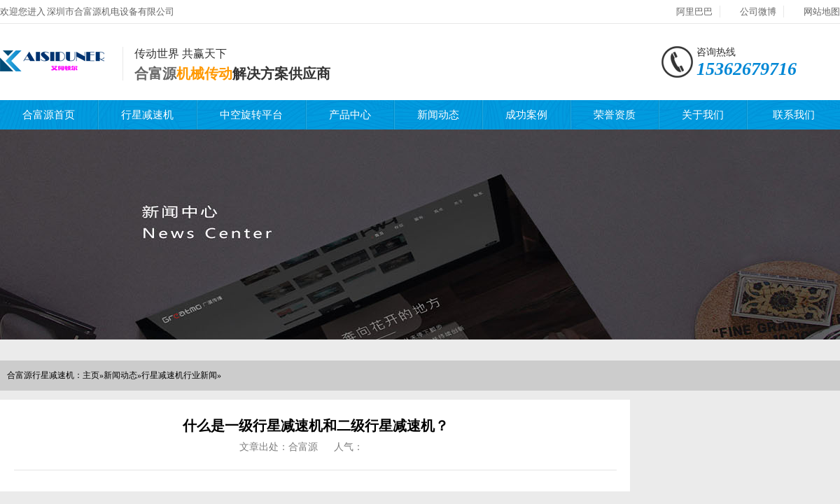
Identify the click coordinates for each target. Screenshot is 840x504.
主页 (91, 375)
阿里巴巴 (694, 12)
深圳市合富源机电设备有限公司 (111, 12)
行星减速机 (147, 115)
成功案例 (526, 115)
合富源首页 (49, 115)
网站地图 (822, 12)
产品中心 (350, 115)
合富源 (155, 73)
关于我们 (703, 115)
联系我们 (794, 115)
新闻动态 (438, 115)
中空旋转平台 (251, 115)
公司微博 (758, 12)
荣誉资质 (615, 115)
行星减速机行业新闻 (179, 375)
